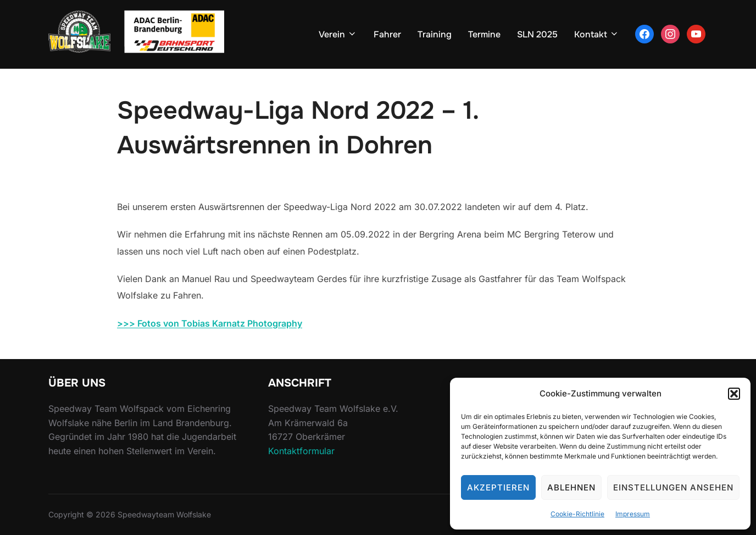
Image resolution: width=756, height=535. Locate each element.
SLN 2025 (537, 34)
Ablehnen (571, 487)
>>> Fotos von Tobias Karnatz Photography (210, 323)
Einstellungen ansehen (673, 487)
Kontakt (597, 34)
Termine (484, 34)
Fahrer (387, 34)
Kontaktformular (301, 451)
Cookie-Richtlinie (577, 514)
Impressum (633, 514)
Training (435, 34)
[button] (734, 394)
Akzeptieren (498, 487)
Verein (338, 34)
